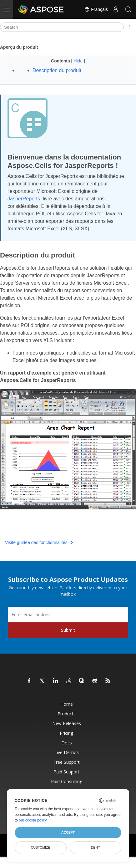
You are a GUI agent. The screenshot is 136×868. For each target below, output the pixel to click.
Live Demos (67, 752)
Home (67, 704)
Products (67, 714)
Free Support (67, 762)
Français (96, 9)
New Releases (67, 723)
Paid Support (66, 772)
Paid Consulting (67, 781)
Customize (41, 847)
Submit (68, 630)
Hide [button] (79, 61)
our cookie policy (33, 820)
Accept (68, 832)
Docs (67, 743)
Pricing (66, 733)
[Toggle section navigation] (130, 27)
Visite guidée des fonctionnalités (39, 542)
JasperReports (24, 199)
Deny (96, 847)
